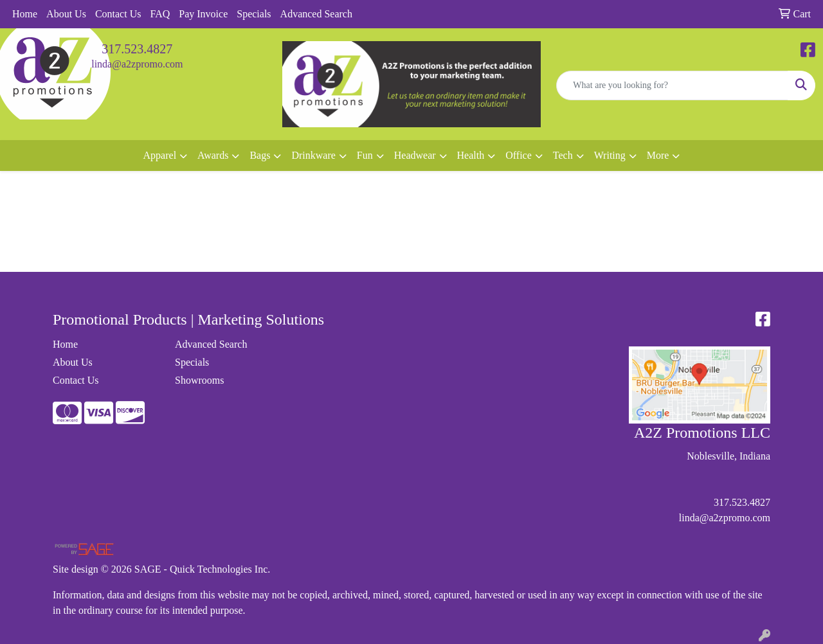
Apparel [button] (160, 155)
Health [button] (471, 155)
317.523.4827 (137, 49)
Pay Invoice (203, 14)
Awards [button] (213, 155)
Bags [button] (260, 155)
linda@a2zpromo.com (137, 64)
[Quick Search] (672, 85)
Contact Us (118, 14)
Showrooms (199, 380)
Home (25, 14)
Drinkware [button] (313, 155)
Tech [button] (563, 155)
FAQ (160, 14)
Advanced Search (316, 14)
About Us (66, 14)
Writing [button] (610, 155)
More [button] (658, 155)
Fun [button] (365, 155)
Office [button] (519, 155)
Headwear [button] (415, 155)
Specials (254, 14)
